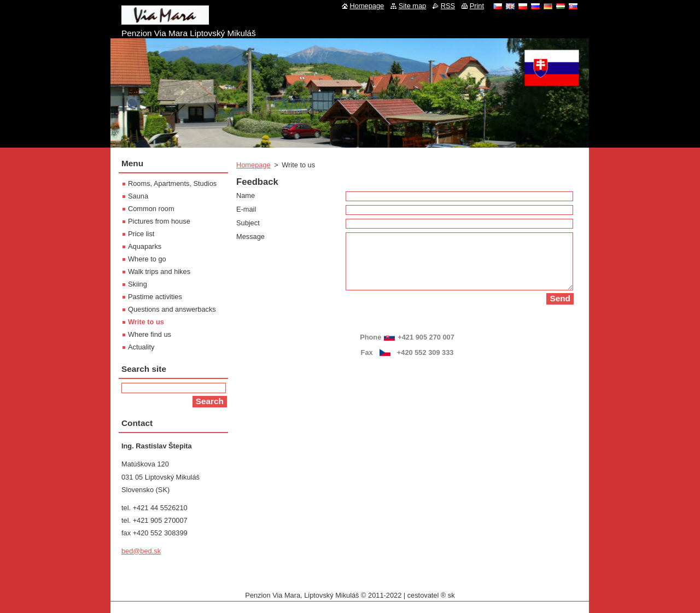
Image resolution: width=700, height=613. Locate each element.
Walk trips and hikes (159, 272)
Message (250, 237)
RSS (448, 6)
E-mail (246, 209)
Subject (248, 223)
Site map (413, 6)
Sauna (138, 196)
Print (477, 6)
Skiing (138, 284)
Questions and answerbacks (172, 309)
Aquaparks (145, 246)
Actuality (141, 347)
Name (246, 195)
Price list (141, 234)
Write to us (146, 322)
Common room (151, 209)
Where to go (147, 259)
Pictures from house (159, 221)
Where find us (150, 334)
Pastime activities (155, 297)
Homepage (253, 165)
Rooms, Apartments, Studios (172, 183)
